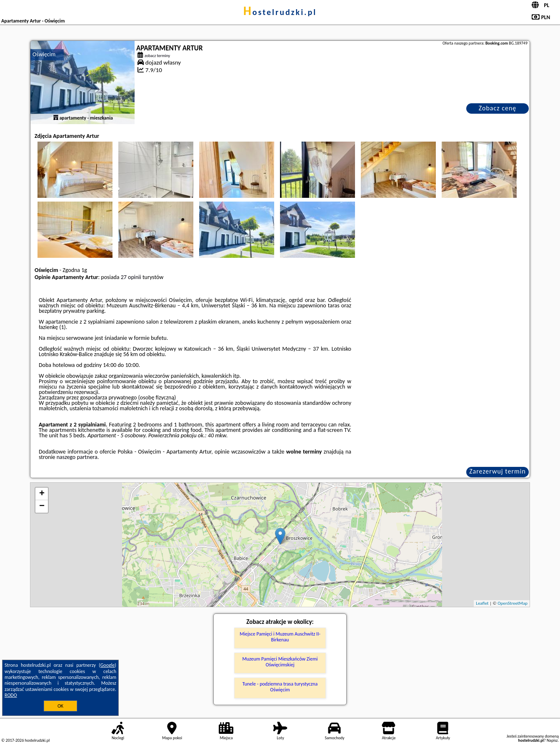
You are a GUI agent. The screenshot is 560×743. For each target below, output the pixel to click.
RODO (11, 695)
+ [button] (42, 494)
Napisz (552, 740)
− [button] (42, 506)
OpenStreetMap (512, 603)
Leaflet (482, 603)
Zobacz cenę (498, 108)
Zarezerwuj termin (497, 471)
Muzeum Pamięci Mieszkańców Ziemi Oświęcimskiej (280, 662)
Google (108, 665)
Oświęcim (44, 54)
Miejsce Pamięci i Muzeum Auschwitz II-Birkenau (280, 637)
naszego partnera (77, 457)
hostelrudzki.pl (280, 12)
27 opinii (131, 277)
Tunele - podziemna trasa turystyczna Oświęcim (280, 687)
